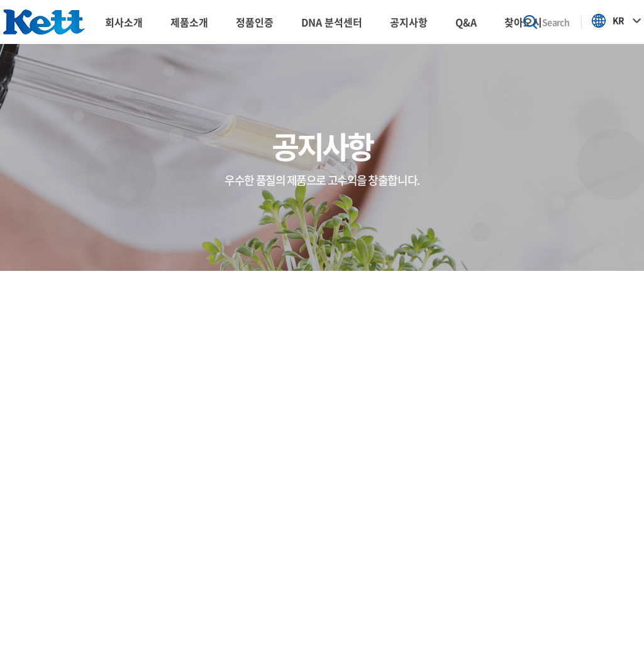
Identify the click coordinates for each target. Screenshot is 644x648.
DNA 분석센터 (332, 22)
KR (618, 20)
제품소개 (189, 22)
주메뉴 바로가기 (0, 0)
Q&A (466, 22)
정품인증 (255, 22)
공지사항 (409, 22)
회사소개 (124, 22)
